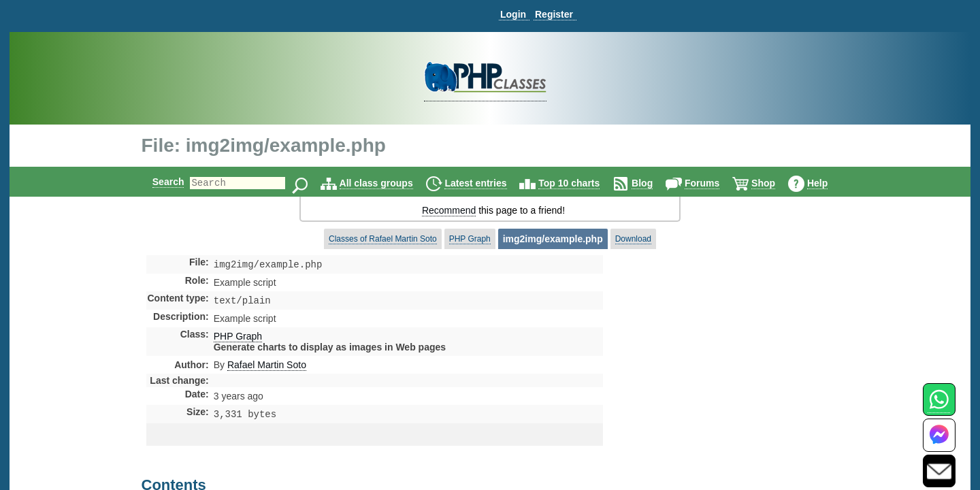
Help (829, 183)
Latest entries (487, 183)
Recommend (449, 210)
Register (554, 14)
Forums (714, 183)
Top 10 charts (581, 183)
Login (513, 14)
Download (633, 239)
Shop (775, 183)
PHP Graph (470, 239)
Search (157, 182)
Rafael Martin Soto (267, 367)
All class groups (388, 183)
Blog (654, 183)
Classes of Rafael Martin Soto (383, 239)
